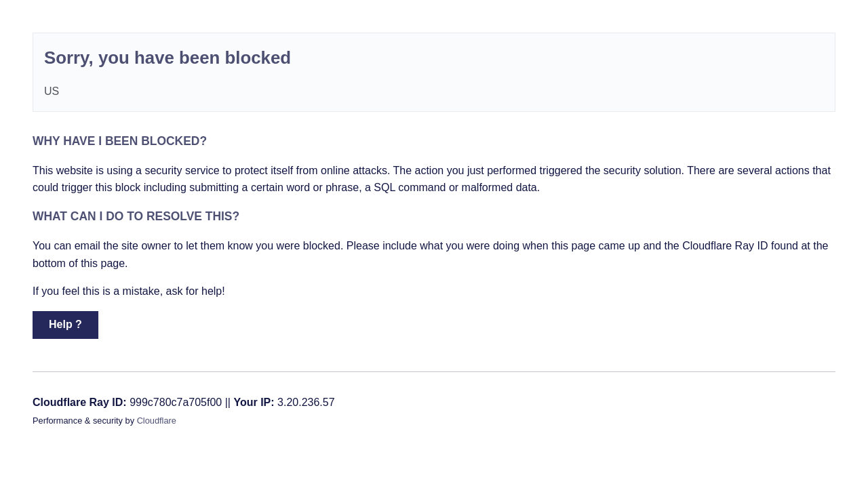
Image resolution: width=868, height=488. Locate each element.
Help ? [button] (65, 324)
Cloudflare (157, 421)
